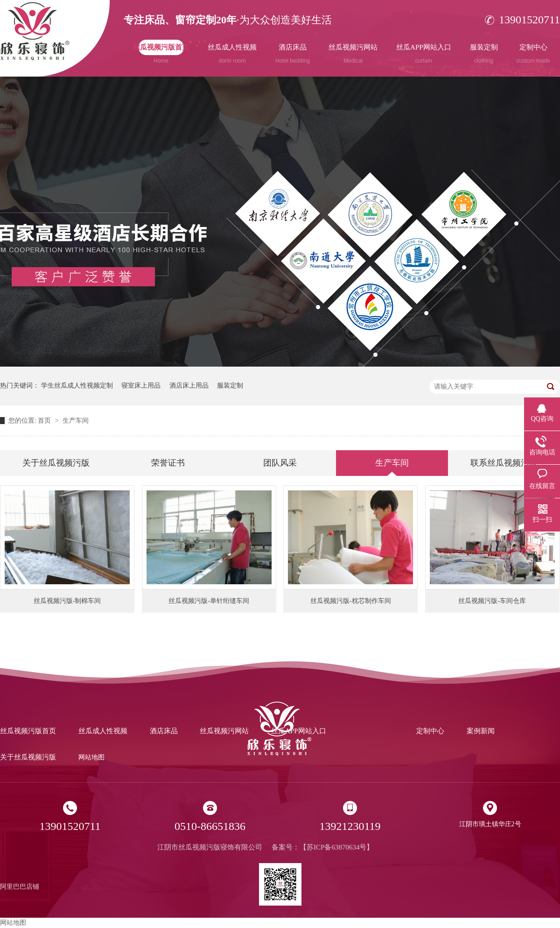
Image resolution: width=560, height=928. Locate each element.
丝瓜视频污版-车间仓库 (492, 601)
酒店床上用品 (189, 386)
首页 (45, 421)
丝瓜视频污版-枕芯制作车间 (351, 601)
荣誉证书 (168, 463)
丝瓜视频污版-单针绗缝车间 (209, 601)
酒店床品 (293, 54)
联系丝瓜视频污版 (504, 463)
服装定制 (484, 54)
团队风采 (280, 463)
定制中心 (533, 54)
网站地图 (91, 757)
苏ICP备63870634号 (336, 847)
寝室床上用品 (141, 386)
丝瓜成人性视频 (232, 54)
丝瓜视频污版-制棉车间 (67, 601)
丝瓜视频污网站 (353, 54)
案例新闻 (481, 731)
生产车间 (76, 421)
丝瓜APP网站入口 (424, 54)
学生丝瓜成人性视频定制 (77, 386)
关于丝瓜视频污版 (56, 463)
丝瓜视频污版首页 (161, 54)
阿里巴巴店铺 (20, 887)
